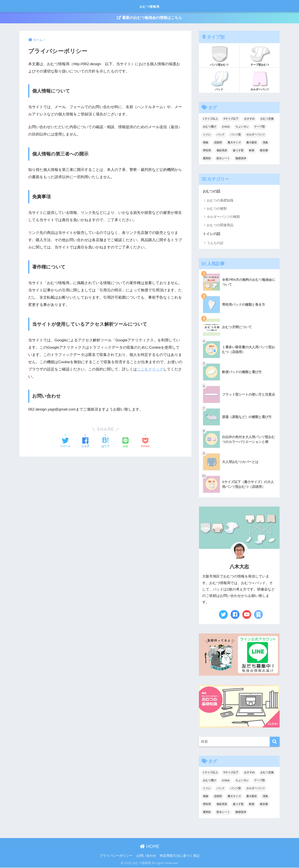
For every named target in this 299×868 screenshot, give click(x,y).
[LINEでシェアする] (125, 443)
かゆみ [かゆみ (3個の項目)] (226, 127)
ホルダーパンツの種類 (223, 217)
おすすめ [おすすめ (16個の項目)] (249, 119)
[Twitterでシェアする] (65, 443)
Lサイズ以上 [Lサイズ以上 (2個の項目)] (210, 119)
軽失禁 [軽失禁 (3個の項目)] (264, 151)
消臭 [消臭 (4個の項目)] (265, 143)
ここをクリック (150, 369)
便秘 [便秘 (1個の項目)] (206, 143)
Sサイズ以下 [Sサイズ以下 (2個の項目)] (231, 119)
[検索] (275, 742)
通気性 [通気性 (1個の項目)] (207, 159)
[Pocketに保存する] (145, 443)
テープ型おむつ (260, 56)
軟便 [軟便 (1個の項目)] (252, 151)
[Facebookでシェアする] (85, 443)
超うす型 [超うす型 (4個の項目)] (238, 151)
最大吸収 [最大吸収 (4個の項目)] (252, 143)
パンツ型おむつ (219, 56)
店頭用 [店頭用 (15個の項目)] (218, 143)
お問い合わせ (146, 856)
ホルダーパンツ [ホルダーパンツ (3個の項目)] (256, 135)
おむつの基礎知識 (220, 201)
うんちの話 (215, 243)
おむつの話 (212, 192)
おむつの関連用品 (220, 225)
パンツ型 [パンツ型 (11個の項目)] (235, 135)
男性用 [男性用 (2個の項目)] (207, 151)
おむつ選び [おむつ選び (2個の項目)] (209, 127)
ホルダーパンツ (260, 80)
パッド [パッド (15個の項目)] (221, 135)
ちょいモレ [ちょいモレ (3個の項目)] (242, 127)
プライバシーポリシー (116, 856)
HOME (150, 847)
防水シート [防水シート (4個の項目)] (223, 159)
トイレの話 (212, 234)
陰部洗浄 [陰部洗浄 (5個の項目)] (241, 159)
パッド (219, 80)
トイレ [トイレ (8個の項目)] (207, 135)
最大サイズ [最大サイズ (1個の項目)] (234, 143)
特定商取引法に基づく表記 (180, 856)
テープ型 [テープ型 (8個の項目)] (260, 127)
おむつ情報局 (150, 6)
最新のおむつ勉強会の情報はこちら (149, 18)
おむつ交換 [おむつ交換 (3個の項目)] (267, 119)
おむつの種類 (217, 209)
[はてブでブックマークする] (105, 443)
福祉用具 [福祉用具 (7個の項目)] (222, 151)
